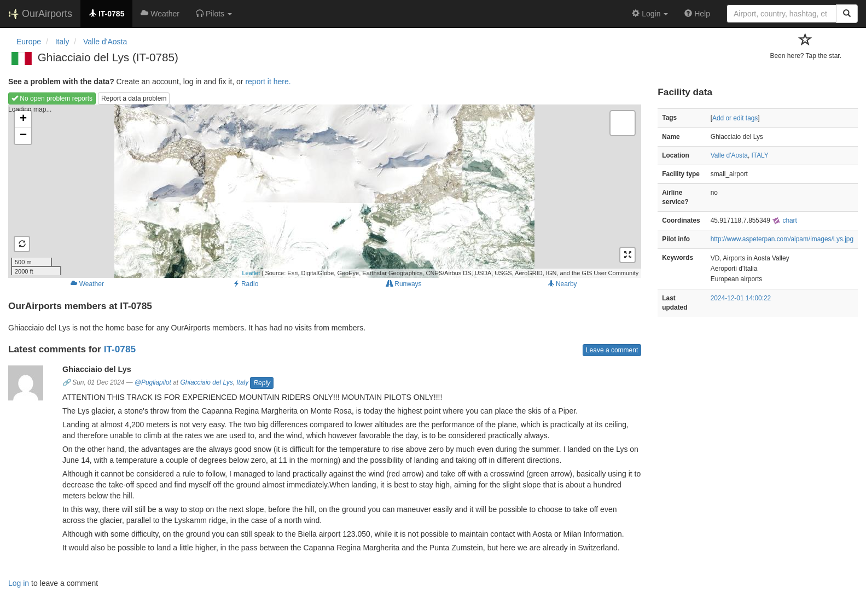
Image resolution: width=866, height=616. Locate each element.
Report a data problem (134, 98)
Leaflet (251, 273)
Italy (242, 382)
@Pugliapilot (153, 382)
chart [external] (784, 220)
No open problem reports (52, 98)
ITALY (760, 155)
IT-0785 (120, 349)
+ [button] (23, 119)
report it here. (268, 82)
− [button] (23, 136)
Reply (262, 383)
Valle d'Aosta (729, 155)
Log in (19, 583)
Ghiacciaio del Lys (206, 382)
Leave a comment (612, 350)
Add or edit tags (735, 118)
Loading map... (323, 191)
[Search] (847, 14)
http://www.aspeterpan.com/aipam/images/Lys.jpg (782, 239)
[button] (214, 14)
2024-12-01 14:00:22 (741, 298)
